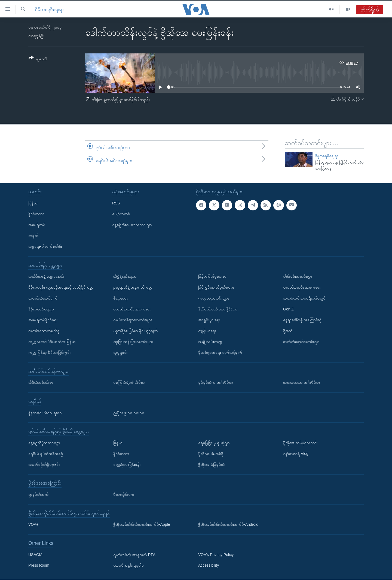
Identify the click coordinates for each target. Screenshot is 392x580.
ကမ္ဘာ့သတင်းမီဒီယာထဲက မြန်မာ (52, 342)
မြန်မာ (33, 203)
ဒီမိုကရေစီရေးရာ (49, 9)
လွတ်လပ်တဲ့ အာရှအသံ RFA (134, 555)
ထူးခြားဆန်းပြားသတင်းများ (133, 342)
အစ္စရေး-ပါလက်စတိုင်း (45, 246)
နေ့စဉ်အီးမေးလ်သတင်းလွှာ (132, 225)
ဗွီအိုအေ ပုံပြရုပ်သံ (212, 464)
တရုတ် (33, 235)
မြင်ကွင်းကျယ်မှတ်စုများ (216, 287)
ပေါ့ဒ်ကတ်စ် (121, 214)
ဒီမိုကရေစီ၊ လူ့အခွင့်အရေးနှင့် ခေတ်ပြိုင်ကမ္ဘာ (61, 287)
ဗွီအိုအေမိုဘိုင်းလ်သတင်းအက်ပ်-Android (228, 525)
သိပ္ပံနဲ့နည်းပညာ (125, 276)
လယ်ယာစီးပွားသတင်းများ (133, 320)
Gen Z (288, 309)
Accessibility (209, 566)
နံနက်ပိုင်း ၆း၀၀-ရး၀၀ (45, 413)
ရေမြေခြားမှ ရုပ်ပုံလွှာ (214, 443)
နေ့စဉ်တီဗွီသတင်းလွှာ (44, 443)
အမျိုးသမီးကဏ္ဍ (210, 342)
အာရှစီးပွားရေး (209, 320)
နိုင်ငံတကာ (36, 214)
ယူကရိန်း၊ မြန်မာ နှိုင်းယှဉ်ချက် (136, 331)
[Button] (38, 59)
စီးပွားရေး (120, 298)
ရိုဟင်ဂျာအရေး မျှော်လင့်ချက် (220, 352)
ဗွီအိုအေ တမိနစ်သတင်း (300, 443)
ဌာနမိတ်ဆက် (39, 494)
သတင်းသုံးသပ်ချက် (43, 298)
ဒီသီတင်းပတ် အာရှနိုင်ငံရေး (218, 309)
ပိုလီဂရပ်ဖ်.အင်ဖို (211, 454)
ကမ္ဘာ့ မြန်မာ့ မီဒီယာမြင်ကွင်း (49, 352)
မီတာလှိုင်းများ (124, 494)
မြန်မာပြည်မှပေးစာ (212, 276)
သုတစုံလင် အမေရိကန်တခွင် (304, 298)
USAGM (35, 555)
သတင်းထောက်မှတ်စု (44, 331)
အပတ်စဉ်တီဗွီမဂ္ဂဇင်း (44, 464)
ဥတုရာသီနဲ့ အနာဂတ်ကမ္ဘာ (133, 287)
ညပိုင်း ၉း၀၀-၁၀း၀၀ (129, 413)
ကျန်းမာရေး (207, 331)
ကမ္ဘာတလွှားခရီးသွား (214, 298)
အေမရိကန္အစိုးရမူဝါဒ (128, 566)
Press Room (39, 566)
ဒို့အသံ (288, 331)
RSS (116, 203)
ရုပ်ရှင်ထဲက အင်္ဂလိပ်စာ (216, 382)
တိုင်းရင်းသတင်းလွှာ (298, 276)
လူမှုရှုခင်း (120, 352)
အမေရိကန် (37, 225)
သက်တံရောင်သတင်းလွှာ (301, 342)
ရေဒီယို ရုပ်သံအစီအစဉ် (46, 454)
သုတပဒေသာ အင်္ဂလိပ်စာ (302, 382)
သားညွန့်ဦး (36, 36)
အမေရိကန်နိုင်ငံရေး (43, 320)
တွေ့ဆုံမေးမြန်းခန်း (127, 464)
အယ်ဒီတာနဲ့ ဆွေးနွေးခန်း (46, 276)
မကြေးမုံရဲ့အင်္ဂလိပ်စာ (129, 382)
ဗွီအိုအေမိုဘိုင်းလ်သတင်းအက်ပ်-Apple (142, 525)
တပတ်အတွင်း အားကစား (132, 309)
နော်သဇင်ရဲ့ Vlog (296, 454)
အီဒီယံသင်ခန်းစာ (41, 382)
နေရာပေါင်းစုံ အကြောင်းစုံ (302, 320)
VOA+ (33, 525)
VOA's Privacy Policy (216, 555)
